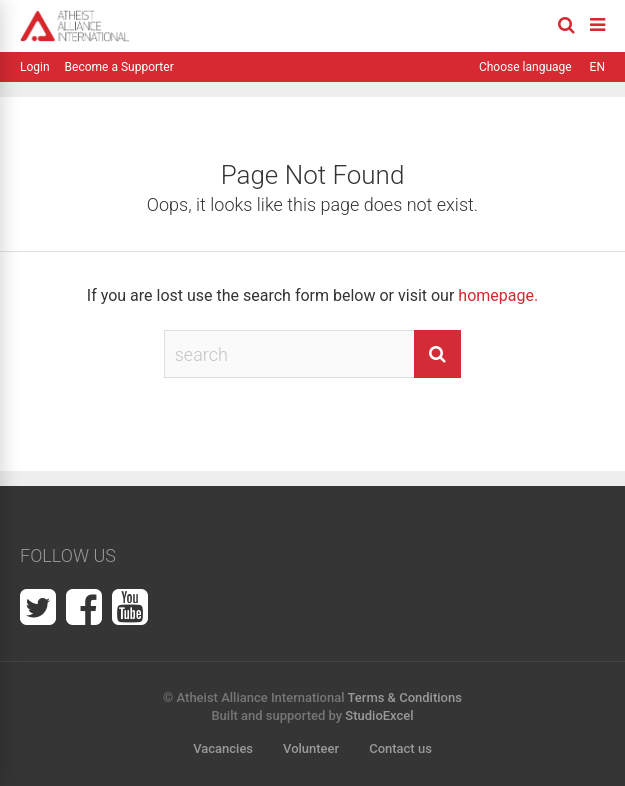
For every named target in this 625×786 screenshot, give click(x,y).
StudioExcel (379, 715)
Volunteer (311, 748)
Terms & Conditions (405, 697)
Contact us (400, 748)
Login (35, 67)
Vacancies (223, 748)
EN (597, 67)
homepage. (498, 295)
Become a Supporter (119, 67)
